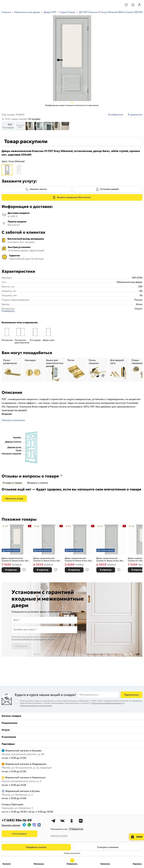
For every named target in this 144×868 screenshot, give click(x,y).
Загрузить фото (20, 126)
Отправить (21, 646)
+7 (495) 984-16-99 (17, 820)
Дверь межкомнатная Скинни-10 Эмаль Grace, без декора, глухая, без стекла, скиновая (78, 559)
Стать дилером (19, 834)
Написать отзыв (14, 498)
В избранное (24, 570)
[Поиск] (117, 5)
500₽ (139, 837)
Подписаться (131, 695)
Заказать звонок (38, 189)
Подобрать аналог (36, 847)
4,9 (6, 526)
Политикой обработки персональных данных (33, 639)
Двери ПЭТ (50, 12)
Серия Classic (68, 12)
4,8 (133, 526)
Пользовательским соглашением (36, 705)
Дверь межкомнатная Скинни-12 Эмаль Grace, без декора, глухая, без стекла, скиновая (47, 559)
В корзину (11, 570)
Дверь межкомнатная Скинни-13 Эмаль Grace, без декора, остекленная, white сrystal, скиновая (15, 559)
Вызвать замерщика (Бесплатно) (74, 197)
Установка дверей (109, 189)
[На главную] (15, 5)
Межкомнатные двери (27, 12)
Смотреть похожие (108, 847)
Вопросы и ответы (38, 483)
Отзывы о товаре (12, 483)
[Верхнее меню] (5, 5)
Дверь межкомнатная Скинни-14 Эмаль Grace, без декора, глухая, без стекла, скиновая (110, 559)
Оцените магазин (59, 836)
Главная (6, 12)
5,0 (38, 526)
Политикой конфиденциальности (107, 703)
